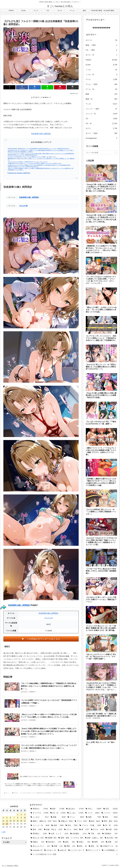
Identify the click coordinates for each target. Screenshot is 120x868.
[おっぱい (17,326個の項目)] (75, 813)
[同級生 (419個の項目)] (37, 842)
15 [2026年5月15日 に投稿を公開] (18, 821)
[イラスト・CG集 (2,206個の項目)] (90, 825)
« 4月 (4, 832)
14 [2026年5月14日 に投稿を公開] (14, 821)
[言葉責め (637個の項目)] (110, 834)
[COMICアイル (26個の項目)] (109, 846)
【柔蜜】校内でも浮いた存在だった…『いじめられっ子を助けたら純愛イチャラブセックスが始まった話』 (35, 163)
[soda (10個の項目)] (62, 850)
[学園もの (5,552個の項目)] (66, 821)
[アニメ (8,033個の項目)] (76, 817)
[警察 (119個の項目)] (70, 846)
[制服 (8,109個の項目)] (58, 817)
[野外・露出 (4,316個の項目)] (110, 821)
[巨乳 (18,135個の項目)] (110, 809)
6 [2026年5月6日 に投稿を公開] (10, 818)
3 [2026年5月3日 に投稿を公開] (25, 814)
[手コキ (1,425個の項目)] (98, 829)
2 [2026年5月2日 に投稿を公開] (21, 814)
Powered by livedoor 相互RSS (19, 173)
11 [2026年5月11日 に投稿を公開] (3, 821)
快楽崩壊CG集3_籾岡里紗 (41, 134)
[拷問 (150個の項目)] (98, 842)
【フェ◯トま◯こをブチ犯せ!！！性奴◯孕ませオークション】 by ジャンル (28, 162)
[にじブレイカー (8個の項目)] (76, 850)
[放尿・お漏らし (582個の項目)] (94, 838)
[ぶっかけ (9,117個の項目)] (40, 817)
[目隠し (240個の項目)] (83, 842)
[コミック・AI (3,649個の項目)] (40, 825)
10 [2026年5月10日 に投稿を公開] (25, 818)
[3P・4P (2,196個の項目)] (110, 825)
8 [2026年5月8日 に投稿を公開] (18, 818)
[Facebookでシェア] (22, 87)
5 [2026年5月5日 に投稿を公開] (7, 818)
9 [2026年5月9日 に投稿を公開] (21, 818)
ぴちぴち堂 (23, 206)
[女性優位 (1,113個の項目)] (78, 834)
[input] (101, 153)
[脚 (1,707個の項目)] (84, 829)
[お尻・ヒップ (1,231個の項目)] (59, 834)
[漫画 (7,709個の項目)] (93, 817)
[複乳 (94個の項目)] (94, 846)
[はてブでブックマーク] (35, 87)
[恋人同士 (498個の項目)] (111, 838)
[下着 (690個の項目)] (94, 834)
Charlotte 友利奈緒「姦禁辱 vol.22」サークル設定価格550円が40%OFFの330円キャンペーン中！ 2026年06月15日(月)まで (39, 149)
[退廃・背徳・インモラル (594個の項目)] (71, 838)
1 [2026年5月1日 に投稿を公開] (18, 814)
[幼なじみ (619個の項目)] (37, 838)
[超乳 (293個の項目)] (69, 842)
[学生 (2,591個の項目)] (72, 825)
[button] (73, 87)
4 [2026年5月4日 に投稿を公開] (3, 818)
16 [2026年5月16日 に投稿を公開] (21, 821)
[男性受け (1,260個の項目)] (39, 834)
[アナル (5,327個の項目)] (81, 821)
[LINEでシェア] (47, 87)
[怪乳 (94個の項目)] (82, 846)
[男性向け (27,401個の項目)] (39, 809)
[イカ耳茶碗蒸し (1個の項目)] (110, 850)
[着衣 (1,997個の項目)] (36, 829)
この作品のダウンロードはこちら (43, 639)
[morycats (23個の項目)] (36, 850)
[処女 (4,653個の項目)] (94, 821)
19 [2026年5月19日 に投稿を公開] (7, 824)
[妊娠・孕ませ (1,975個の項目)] (53, 829)
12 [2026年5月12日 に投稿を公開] (7, 821)
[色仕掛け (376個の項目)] (54, 842)
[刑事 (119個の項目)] (57, 846)
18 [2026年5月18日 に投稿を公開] (3, 824)
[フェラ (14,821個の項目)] (92, 813)
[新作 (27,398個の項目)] (57, 809)
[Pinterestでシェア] (60, 87)
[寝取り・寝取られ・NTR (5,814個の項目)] (44, 821)
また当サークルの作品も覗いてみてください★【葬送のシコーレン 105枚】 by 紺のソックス (32, 157)
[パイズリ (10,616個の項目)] (109, 813)
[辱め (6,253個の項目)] (110, 817)
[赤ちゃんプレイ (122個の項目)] (40, 846)
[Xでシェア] (9, 87)
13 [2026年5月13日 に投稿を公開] (10, 821)
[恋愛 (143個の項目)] (112, 842)
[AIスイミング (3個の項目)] (93, 850)
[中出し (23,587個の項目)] (94, 809)
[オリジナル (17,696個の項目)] (39, 813)
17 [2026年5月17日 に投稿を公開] (25, 821)
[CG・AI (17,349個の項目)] (58, 813)
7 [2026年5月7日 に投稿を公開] (14, 818)
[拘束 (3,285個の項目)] (57, 825)
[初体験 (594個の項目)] (51, 838)
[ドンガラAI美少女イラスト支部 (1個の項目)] (74, 854)
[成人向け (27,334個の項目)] (75, 809)
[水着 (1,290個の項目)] (112, 829)
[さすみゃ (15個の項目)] (50, 850)
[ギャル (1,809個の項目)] (71, 829)
